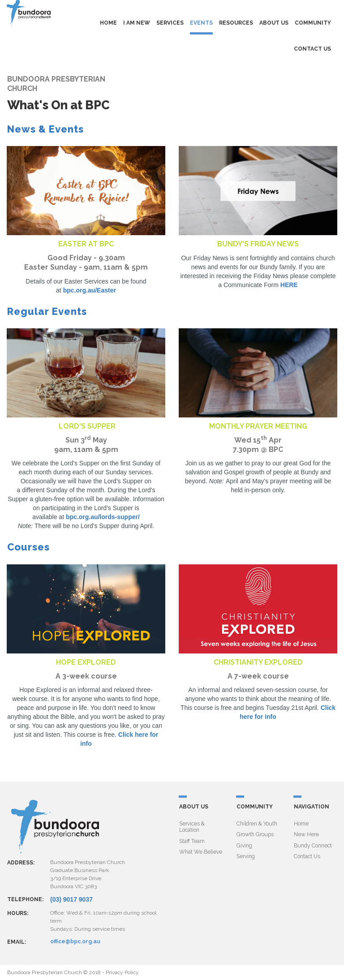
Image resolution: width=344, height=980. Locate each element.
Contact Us (307, 856)
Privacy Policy (122, 972)
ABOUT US (274, 23)
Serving (246, 856)
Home (301, 824)
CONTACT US (312, 49)
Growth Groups (255, 834)
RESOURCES (236, 23)
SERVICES (170, 23)
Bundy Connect (313, 845)
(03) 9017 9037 (71, 899)
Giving (244, 845)
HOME (108, 23)
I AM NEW (137, 23)
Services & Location (192, 827)
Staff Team (192, 841)
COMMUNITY (313, 23)
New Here (306, 834)
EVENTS (201, 23)
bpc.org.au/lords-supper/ (103, 517)
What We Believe (201, 852)
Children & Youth (257, 824)
